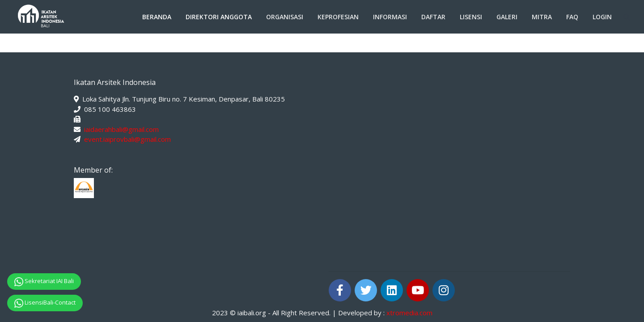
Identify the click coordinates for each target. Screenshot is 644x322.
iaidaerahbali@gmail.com (121, 129)
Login (602, 17)
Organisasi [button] (285, 17)
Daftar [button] (433, 17)
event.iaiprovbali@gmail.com (127, 139)
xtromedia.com (409, 313)
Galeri (507, 17)
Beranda (157, 17)
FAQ (572, 17)
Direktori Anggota (219, 17)
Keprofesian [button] (338, 17)
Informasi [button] (390, 17)
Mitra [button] (542, 17)
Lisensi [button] (471, 17)
